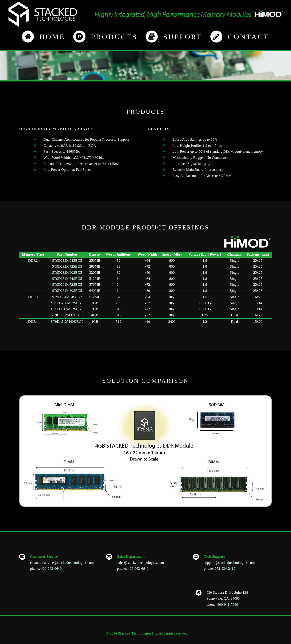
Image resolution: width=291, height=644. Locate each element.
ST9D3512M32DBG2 (67, 315)
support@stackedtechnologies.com (229, 563)
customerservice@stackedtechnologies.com (62, 563)
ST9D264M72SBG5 (67, 285)
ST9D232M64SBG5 (67, 261)
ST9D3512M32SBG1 (67, 309)
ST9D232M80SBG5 (67, 273)
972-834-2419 (225, 569)
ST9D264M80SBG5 (67, 291)
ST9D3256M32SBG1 (67, 303)
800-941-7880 (228, 605)
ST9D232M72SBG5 (67, 266)
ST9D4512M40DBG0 (67, 322)
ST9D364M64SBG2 (67, 297)
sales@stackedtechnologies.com (141, 563)
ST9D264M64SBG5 (67, 279)
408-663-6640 (51, 569)
